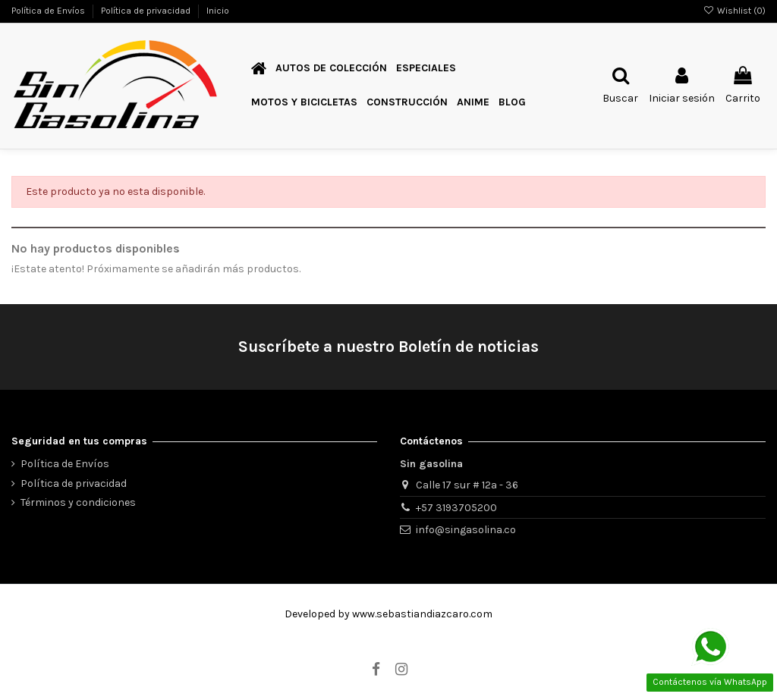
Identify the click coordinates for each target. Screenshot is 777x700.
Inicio (218, 11)
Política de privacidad (147, 11)
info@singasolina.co (466, 530)
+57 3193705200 (456, 508)
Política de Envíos (49, 11)
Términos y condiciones (78, 502)
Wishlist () (735, 11)
